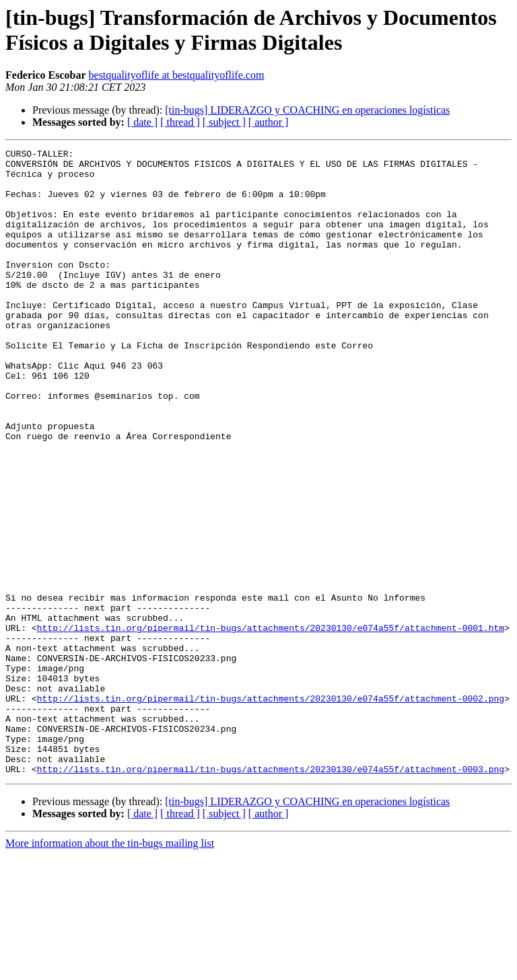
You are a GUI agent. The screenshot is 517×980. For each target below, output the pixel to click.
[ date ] (142, 122)
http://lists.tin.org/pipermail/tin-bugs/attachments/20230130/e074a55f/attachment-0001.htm (271, 724)
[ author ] (269, 122)
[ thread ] (180, 122)
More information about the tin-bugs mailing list (110, 968)
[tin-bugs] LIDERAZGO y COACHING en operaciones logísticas (307, 110)
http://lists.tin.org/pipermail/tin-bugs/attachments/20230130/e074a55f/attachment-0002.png (271, 809)
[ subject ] (224, 122)
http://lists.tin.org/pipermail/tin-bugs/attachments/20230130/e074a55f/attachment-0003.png (271, 894)
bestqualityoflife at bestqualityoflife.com (177, 75)
